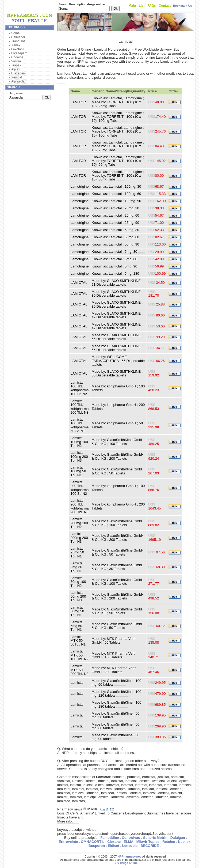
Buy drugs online (126, 863)
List (142, 6)
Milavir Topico (148, 842)
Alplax (16, 69)
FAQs (152, 6)
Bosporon (97, 846)
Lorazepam (19, 53)
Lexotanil (18, 49)
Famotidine (110, 838)
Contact (165, 6)
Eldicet (114, 846)
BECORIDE (150, 846)
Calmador (18, 37)
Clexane (114, 842)
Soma (15, 33)
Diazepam (18, 73)
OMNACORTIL (93, 842)
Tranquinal (19, 41)
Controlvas (131, 838)
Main (132, 6)
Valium (16, 61)
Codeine (17, 57)
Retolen (169, 842)
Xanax (16, 45)
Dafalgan (178, 838)
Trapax (16, 65)
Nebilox (184, 842)
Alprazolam (19, 81)
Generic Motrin (155, 838)
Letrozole (130, 846)
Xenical (16, 77)
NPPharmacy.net (129, 856)
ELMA (129, 842)
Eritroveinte (68, 842)
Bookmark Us (183, 6)
